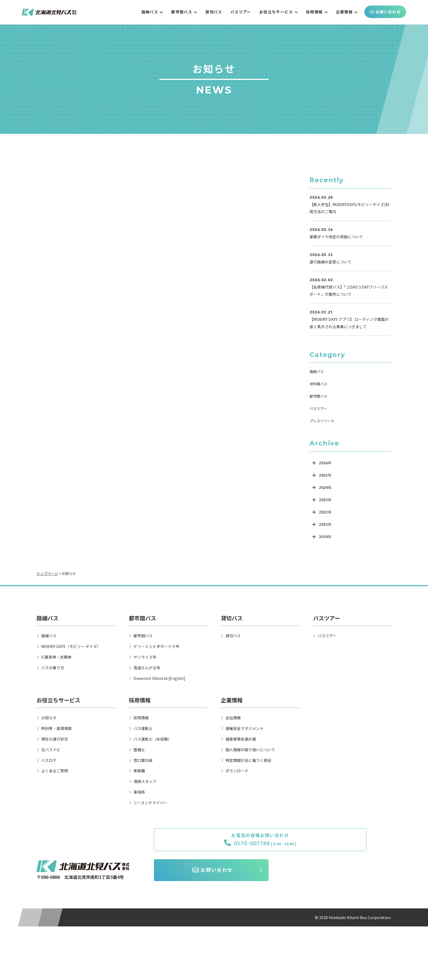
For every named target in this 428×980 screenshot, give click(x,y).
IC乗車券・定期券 (56, 657)
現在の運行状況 (55, 739)
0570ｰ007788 (198, 845)
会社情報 (233, 718)
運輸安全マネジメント (245, 728)
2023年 (325, 500)
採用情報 (314, 12)
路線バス (150, 12)
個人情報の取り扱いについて (250, 750)
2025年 (325, 475)
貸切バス (214, 12)
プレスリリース (322, 421)
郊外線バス (318, 384)
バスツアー (241, 12)
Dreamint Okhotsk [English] (159, 678)
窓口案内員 (143, 760)
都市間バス (182, 12)
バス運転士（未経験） (153, 739)
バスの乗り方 (53, 668)
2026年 (325, 463)
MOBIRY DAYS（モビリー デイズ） (71, 646)
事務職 (139, 771)
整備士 (139, 750)
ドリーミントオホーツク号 (156, 646)
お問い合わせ (385, 12)
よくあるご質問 (55, 771)
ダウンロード (237, 771)
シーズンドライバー (151, 803)
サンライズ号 (145, 657)
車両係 (139, 792)
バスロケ (49, 760)
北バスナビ (51, 750)
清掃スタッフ (145, 781)
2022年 (325, 512)
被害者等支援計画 (241, 739)
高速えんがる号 (147, 668)
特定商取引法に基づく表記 (248, 760)
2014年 (325, 537)
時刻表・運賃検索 (57, 728)
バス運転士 (143, 728)
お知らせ (49, 718)
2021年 (325, 524)
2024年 (325, 488)
